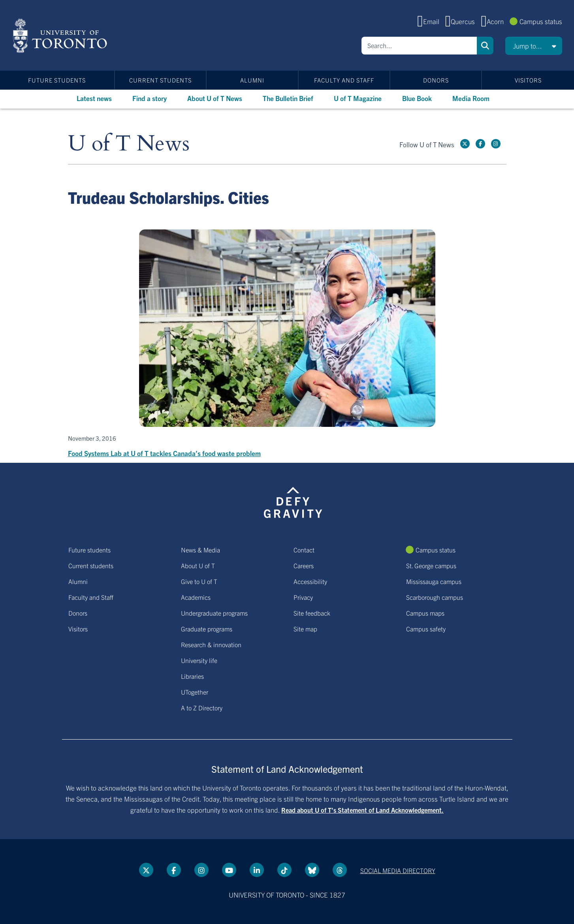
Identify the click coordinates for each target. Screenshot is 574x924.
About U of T (198, 565)
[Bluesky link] (312, 870)
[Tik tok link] (284, 870)
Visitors (528, 80)
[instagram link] (496, 144)
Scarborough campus (435, 597)
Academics (196, 597)
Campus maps (425, 613)
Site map (305, 629)
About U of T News (215, 98)
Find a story (150, 98)
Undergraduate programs (214, 613)
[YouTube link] (229, 870)
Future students (57, 80)
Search (485, 46)
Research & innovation (211, 644)
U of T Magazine (358, 98)
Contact (304, 550)
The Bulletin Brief (288, 98)
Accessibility (310, 581)
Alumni (252, 80)
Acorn (495, 21)
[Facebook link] (480, 144)
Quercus (463, 21)
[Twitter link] (465, 144)
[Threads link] (340, 870)
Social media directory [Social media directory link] (398, 870)
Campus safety (426, 629)
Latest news (94, 98)
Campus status (541, 21)
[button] (534, 46)
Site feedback (312, 613)
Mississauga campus (434, 581)
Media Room (471, 98)
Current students (160, 80)
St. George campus (431, 565)
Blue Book (417, 98)
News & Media (200, 550)
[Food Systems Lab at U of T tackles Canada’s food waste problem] (287, 344)
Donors (436, 80)
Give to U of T (199, 581)
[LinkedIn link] (257, 870)
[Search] (419, 46)
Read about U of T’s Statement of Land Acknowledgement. (362, 810)
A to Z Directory (202, 708)
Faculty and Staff (344, 80)
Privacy (303, 597)
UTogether (195, 692)
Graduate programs (207, 629)
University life (199, 660)
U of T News (129, 144)
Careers (304, 565)
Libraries (192, 676)
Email (431, 21)
